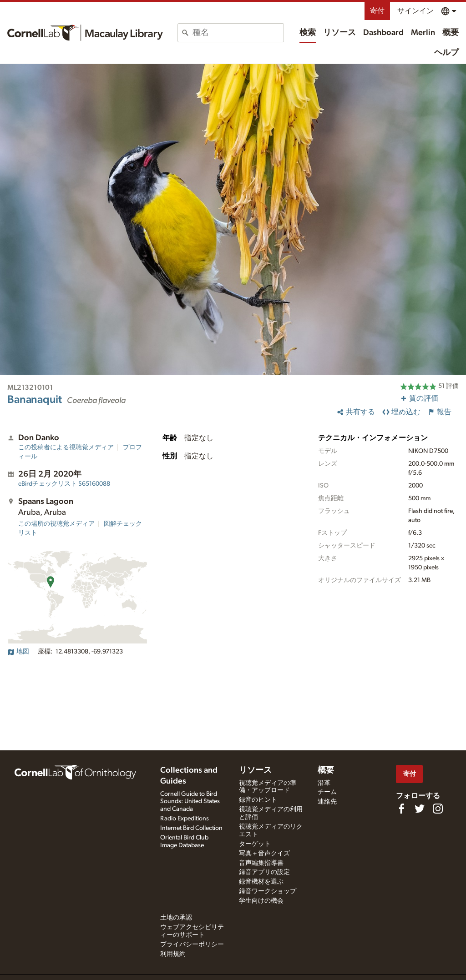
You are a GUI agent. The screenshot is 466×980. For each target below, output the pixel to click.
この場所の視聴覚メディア (56, 524)
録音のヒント (258, 800)
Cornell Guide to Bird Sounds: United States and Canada (190, 802)
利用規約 (173, 954)
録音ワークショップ (268, 891)
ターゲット (255, 844)
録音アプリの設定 (264, 872)
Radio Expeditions (185, 819)
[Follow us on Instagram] (438, 809)
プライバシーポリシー (192, 945)
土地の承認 (176, 918)
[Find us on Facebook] (401, 809)
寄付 (377, 11)
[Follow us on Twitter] (420, 809)
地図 (18, 652)
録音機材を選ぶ (261, 882)
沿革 (324, 783)
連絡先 (327, 802)
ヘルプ (446, 53)
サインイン (415, 11)
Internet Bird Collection (191, 828)
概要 (451, 33)
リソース (339, 33)
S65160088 (64, 484)
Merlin (423, 33)
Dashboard (383, 33)
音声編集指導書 (261, 863)
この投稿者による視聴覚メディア (66, 447)
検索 (308, 33)
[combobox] (238, 33)
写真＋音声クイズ (264, 854)
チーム (327, 792)
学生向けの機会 (261, 901)
